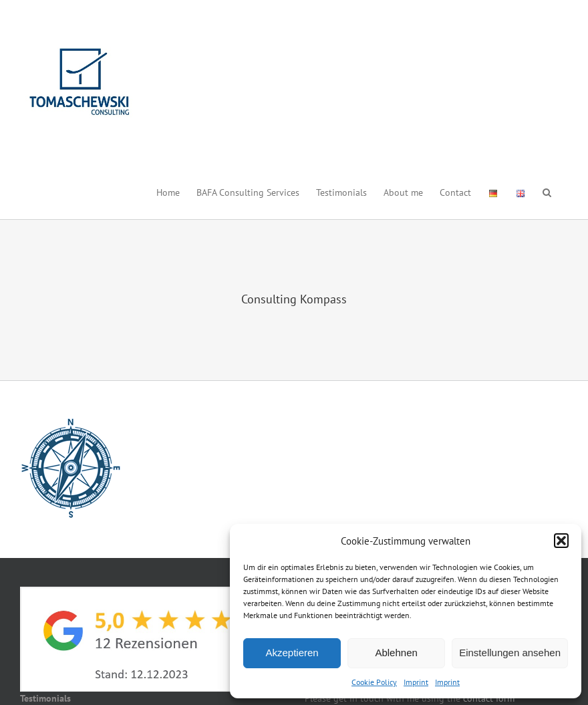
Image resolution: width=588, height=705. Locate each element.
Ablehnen (396, 653)
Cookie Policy (374, 682)
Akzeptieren (292, 653)
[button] (561, 541)
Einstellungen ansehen (510, 653)
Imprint (416, 682)
